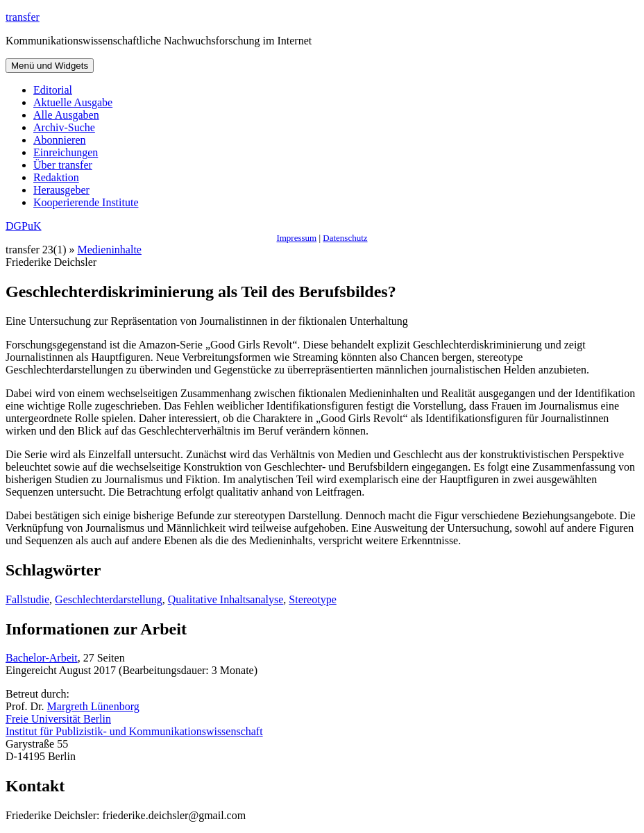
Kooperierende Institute (86, 202)
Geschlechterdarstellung (109, 599)
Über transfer (63, 165)
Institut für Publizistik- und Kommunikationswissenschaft (134, 731)
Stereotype (312, 599)
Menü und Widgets (50, 66)
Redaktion (56, 177)
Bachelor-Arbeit (42, 658)
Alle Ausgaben (66, 115)
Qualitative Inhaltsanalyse (226, 599)
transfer (23, 17)
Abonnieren (60, 140)
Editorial (53, 90)
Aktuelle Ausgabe (73, 102)
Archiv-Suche (64, 127)
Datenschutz (345, 238)
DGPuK (24, 226)
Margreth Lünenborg (93, 706)
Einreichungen (66, 152)
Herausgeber (61, 190)
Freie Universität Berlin (58, 719)
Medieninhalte (110, 250)
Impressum (296, 238)
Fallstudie (27, 599)
